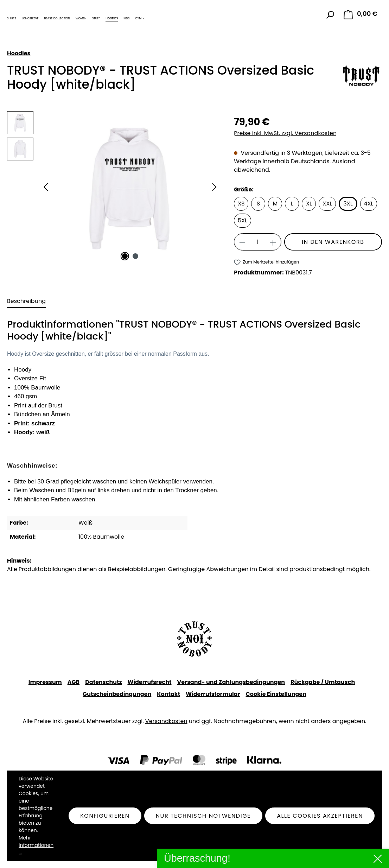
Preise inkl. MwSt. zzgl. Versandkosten (285, 133)
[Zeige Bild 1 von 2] (125, 256)
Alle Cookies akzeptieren (320, 816)
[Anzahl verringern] (242, 242)
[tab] (26, 302)
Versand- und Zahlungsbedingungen (231, 682)
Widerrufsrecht (149, 682)
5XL (243, 220)
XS (241, 204)
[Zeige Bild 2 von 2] (135, 256)
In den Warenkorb (333, 242)
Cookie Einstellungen (276, 694)
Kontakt (168, 694)
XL (309, 204)
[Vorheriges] (46, 187)
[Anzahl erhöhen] (273, 242)
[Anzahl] (258, 242)
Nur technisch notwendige (203, 816)
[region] (113, 187)
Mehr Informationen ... (36, 845)
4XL (369, 204)
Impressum (45, 682)
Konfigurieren (105, 816)
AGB (74, 682)
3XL (348, 204)
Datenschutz (103, 682)
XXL (327, 204)
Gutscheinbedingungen (117, 694)
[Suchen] (330, 15)
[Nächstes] (215, 187)
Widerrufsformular (213, 694)
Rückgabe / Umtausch (323, 682)
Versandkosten (166, 721)
